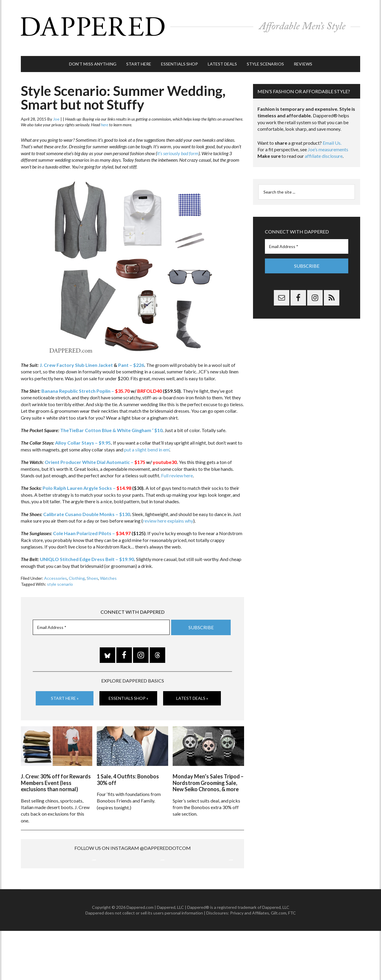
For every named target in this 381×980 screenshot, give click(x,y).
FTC (292, 962)
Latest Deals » (192, 687)
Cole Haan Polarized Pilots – (92, 522)
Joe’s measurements (328, 138)
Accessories (56, 567)
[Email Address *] (101, 616)
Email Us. (332, 131)
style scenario (60, 573)
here (104, 114)
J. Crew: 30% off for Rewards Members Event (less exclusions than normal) (56, 768)
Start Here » (65, 687)
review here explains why (168, 509)
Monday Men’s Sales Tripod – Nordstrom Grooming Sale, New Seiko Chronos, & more (208, 768)
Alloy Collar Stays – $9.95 (83, 432)
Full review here (177, 464)
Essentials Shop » (128, 687)
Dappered (190, 22)
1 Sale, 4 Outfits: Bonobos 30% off (128, 765)
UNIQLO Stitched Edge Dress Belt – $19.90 (87, 548)
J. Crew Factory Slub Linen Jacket (76, 354)
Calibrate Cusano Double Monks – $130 (87, 503)
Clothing (77, 567)
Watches (108, 567)
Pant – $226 (131, 354)
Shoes (92, 567)
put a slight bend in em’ (147, 438)
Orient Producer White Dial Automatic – (95, 451)
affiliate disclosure (324, 145)
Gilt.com (279, 962)
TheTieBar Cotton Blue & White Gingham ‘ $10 (111, 419)
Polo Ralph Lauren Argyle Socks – (87, 477)
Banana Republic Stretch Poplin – (86, 380)
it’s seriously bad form (178, 142)
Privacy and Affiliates (250, 962)
